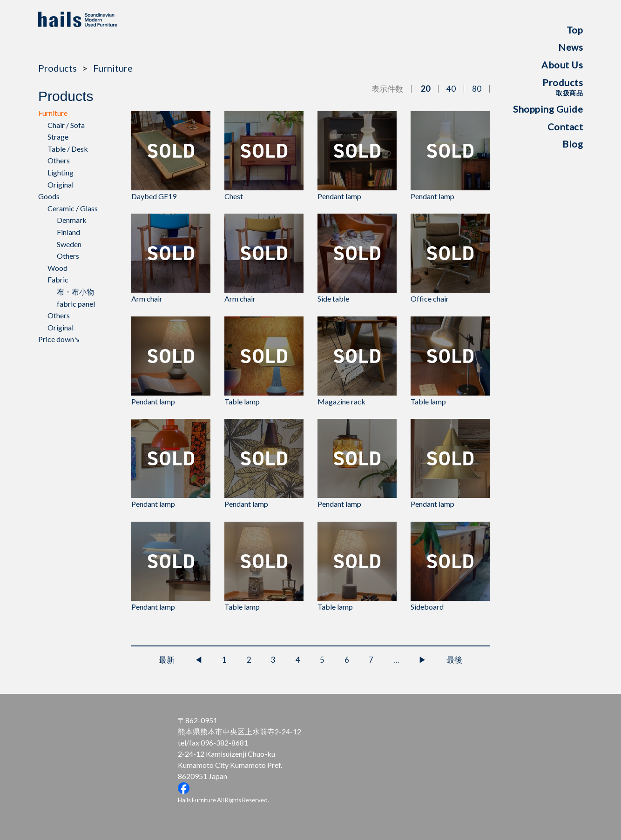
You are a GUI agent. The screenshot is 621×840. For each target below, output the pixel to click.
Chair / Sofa (66, 125)
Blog (573, 144)
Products (563, 87)
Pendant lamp (357, 156)
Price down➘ (59, 339)
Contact (565, 127)
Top (575, 30)
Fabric (58, 279)
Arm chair (171, 258)
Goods (49, 196)
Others (59, 160)
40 (451, 89)
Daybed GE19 (171, 156)
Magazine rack (357, 361)
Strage (58, 137)
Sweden (69, 244)
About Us (562, 65)
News (570, 47)
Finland (68, 232)
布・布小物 (75, 292)
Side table (357, 258)
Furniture (113, 68)
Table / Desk (68, 149)
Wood (57, 268)
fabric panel (76, 304)
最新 (167, 660)
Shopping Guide (548, 109)
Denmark (72, 220)
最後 (454, 660)
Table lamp (264, 361)
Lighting (61, 172)
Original (61, 185)
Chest (264, 156)
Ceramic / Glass (73, 208)
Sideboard (450, 566)
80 (477, 89)
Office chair (450, 258)
